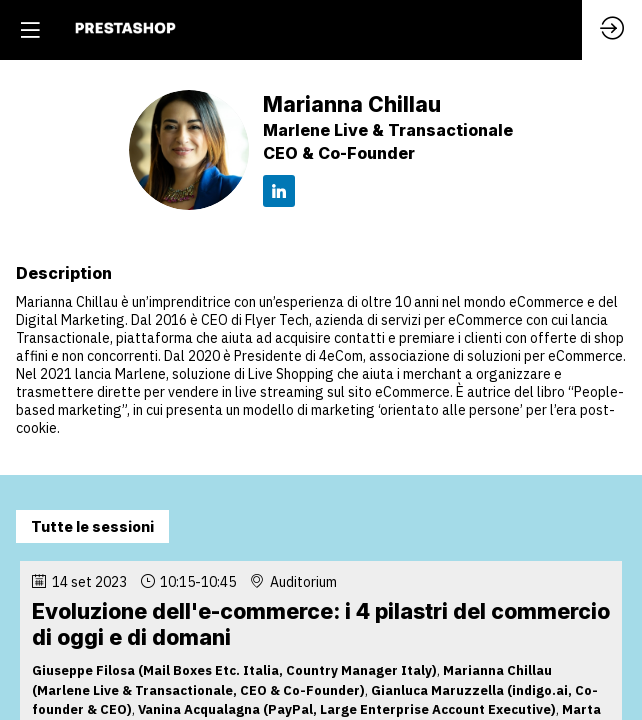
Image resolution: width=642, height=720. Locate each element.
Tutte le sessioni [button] (92, 526)
